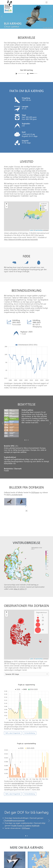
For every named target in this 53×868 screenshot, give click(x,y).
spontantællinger (18, 720)
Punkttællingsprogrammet (15, 770)
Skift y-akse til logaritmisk (13, 695)
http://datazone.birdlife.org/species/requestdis (21, 239)
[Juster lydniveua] (28, 74)
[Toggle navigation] (47, 2)
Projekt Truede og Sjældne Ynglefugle (25, 775)
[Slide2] (28, 440)
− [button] (7, 615)
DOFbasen (35, 492)
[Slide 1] (27, 784)
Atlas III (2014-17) (20, 589)
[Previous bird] (2, 16)
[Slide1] (27, 440)
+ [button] (7, 612)
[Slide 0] (26, 784)
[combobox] (27, 674)
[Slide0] (25, 440)
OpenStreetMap (39, 659)
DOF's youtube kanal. (15, 494)
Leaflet (32, 659)
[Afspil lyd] (16, 74)
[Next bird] (51, 16)
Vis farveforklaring (30, 695)
